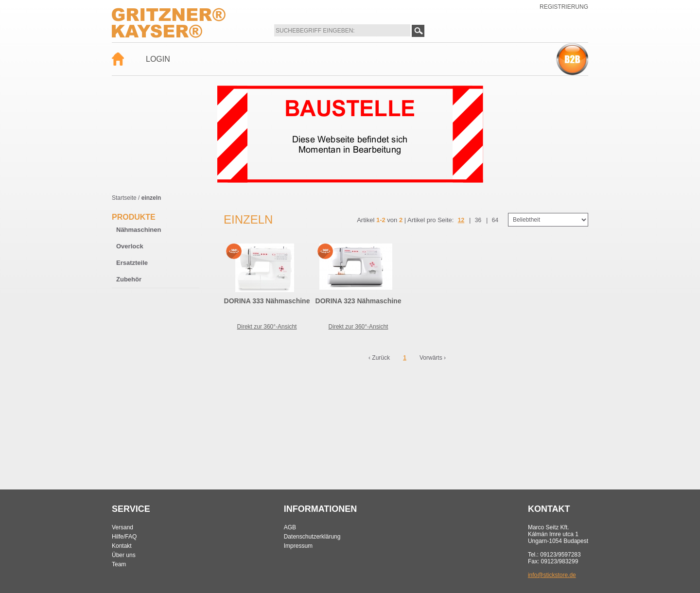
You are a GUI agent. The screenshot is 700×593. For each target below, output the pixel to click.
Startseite (124, 198)
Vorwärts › (433, 358)
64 (495, 220)
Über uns (124, 555)
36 (478, 220)
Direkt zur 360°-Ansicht (267, 327)
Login (158, 59)
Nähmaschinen (139, 230)
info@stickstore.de (552, 575)
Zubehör (129, 279)
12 (461, 220)
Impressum (298, 546)
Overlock (130, 246)
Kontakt (122, 546)
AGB (290, 527)
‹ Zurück (379, 358)
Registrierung (564, 7)
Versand (122, 527)
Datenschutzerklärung (312, 537)
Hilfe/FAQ (124, 537)
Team (119, 564)
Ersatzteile (132, 263)
